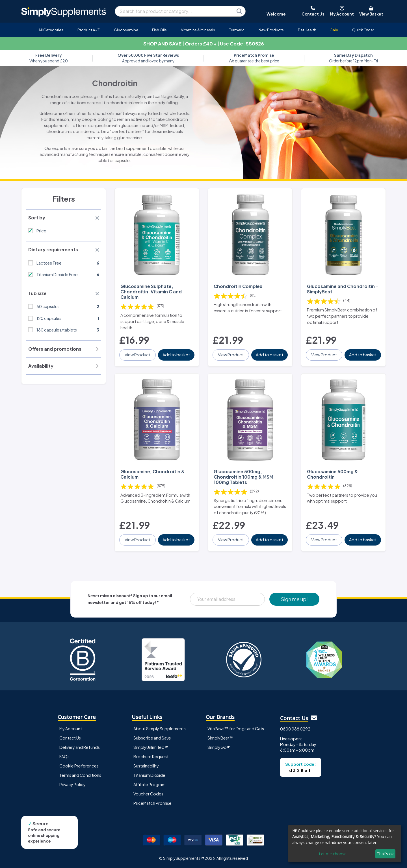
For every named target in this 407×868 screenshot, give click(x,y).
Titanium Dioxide (149, 775)
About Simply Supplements (160, 729)
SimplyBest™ (220, 738)
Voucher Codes (148, 794)
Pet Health (307, 30)
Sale (334, 30)
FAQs (64, 756)
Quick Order (363, 30)
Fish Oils (159, 30)
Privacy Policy (72, 784)
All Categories (51, 30)
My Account (71, 729)
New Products (271, 30)
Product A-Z (89, 30)
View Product (138, 355)
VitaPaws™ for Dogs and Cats (236, 729)
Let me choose (333, 854)
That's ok (385, 854)
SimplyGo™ (219, 747)
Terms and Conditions (80, 775)
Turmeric (237, 30)
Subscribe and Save (152, 738)
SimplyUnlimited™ (151, 747)
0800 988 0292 (295, 729)
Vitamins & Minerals (198, 30)
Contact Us (70, 738)
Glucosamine (126, 30)
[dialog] (345, 844)
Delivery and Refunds (80, 747)
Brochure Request (151, 756)
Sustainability (146, 766)
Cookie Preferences (79, 766)
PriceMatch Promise (152, 803)
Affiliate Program (150, 784)
